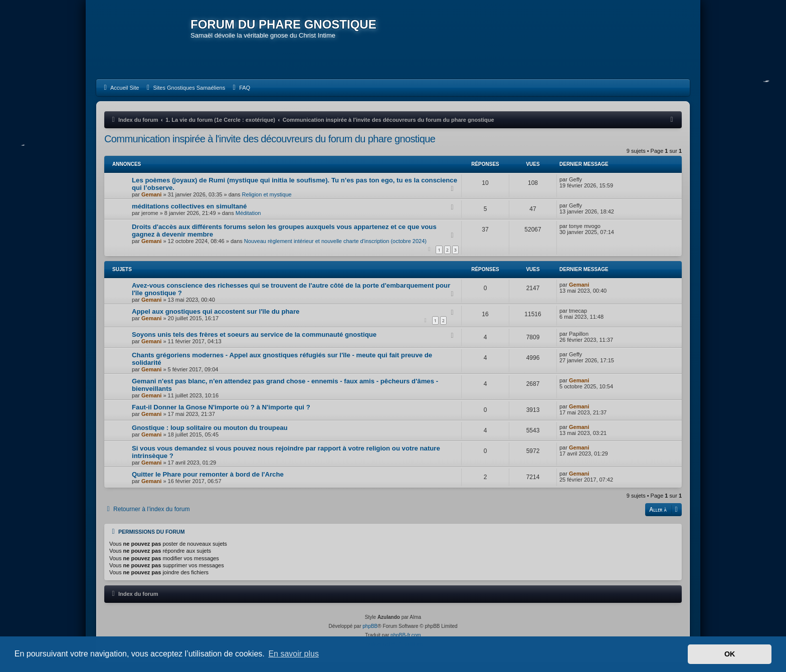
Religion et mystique (267, 194)
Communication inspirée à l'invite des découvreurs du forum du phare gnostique (270, 139)
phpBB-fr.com (406, 635)
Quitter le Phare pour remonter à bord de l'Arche (208, 474)
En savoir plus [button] (293, 654)
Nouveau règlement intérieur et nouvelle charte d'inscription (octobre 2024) (335, 241)
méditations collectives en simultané (189, 206)
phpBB (370, 626)
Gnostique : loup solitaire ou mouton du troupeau (210, 428)
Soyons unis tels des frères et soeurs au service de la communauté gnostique (254, 334)
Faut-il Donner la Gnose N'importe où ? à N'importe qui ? (221, 407)
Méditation (248, 213)
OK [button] (730, 654)
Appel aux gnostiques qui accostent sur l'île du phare (216, 311)
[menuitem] (120, 88)
